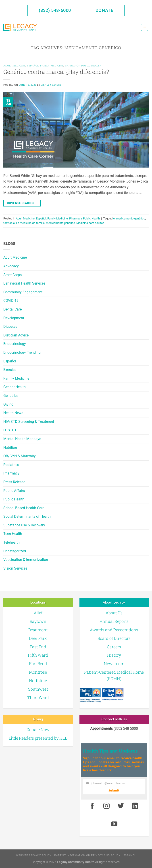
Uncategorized (15, 551)
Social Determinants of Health (27, 516)
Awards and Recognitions (114, 630)
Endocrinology (15, 344)
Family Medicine (16, 378)
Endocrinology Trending (22, 352)
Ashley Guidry (51, 85)
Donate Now (38, 730)
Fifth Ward (38, 655)
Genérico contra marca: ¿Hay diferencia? (56, 72)
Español (10, 361)
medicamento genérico (60, 223)
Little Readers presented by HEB (38, 738)
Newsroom (114, 664)
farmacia (9, 223)
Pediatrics (11, 465)
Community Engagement (23, 292)
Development (14, 318)
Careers (114, 647)
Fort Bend (38, 664)
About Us (114, 613)
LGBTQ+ (10, 430)
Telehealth (11, 542)
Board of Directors (114, 638)
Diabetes (10, 327)
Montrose (38, 672)
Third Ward (38, 697)
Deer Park (38, 638)
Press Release (14, 482)
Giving (8, 404)
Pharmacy (11, 473)
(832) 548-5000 (55, 10)
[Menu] (145, 27)
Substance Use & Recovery (24, 525)
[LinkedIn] (135, 806)
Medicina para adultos (90, 223)
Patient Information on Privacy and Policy (87, 855)
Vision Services (15, 568)
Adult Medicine (15, 257)
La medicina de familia (30, 223)
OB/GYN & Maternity (20, 456)
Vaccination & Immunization (26, 560)
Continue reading (22, 203)
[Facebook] (92, 806)
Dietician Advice (16, 335)
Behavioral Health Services (24, 283)
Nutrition (10, 448)
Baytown (38, 621)
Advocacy (11, 266)
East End (38, 647)
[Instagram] (106, 806)
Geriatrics (11, 396)
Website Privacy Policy (34, 855)
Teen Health (13, 534)
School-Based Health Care (24, 508)
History (114, 655)
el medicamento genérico (129, 218)
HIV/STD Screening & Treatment (29, 422)
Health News (13, 413)
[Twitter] (121, 806)
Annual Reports (114, 621)
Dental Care (12, 309)
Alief (38, 613)
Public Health (14, 499)
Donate (104, 10)
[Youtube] (114, 824)
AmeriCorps (12, 275)
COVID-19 (11, 301)
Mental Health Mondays (22, 439)
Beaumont (38, 630)
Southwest (38, 689)
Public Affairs (14, 491)
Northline (38, 681)
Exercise (10, 370)
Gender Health (15, 387)
